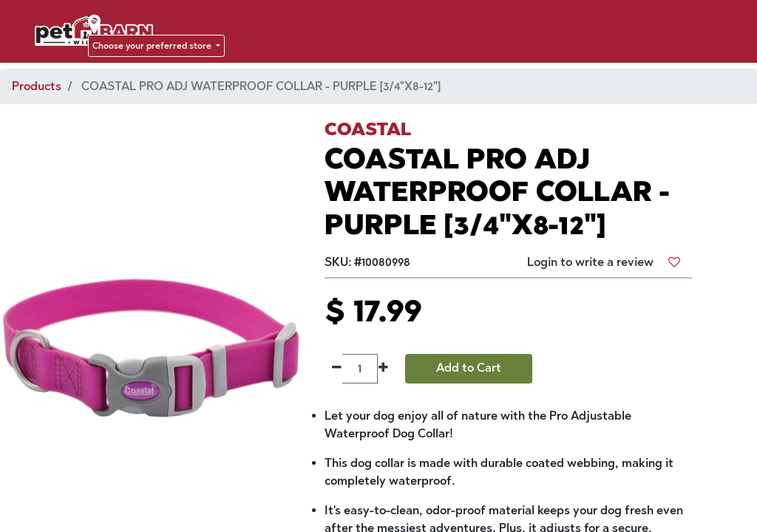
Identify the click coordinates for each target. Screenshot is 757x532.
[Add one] (383, 369)
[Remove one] (337, 369)
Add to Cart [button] (469, 368)
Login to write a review (590, 262)
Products (37, 86)
